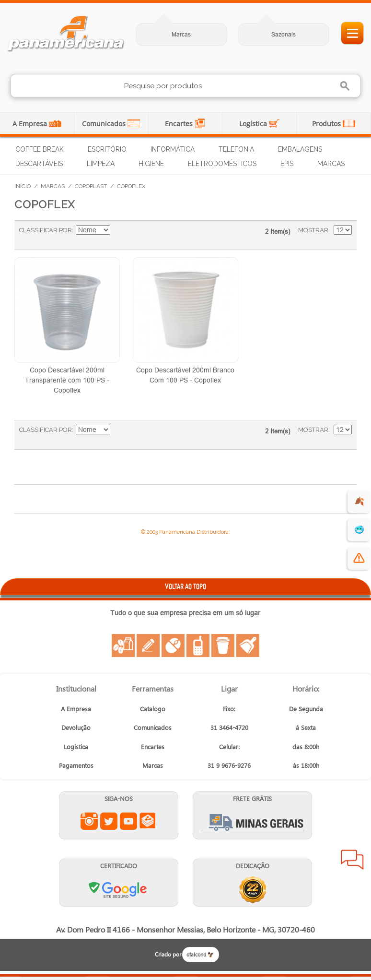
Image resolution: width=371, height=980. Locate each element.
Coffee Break (40, 149)
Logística (254, 124)
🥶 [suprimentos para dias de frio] (359, 530)
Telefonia (236, 149)
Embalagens (300, 149)
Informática (173, 149)
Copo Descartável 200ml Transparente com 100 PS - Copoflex (67, 380)
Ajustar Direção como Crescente (119, 230)
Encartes (180, 124)
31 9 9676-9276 (229, 765)
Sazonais (284, 34)
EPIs (287, 164)
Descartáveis (39, 164)
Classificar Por (46, 230)
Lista (157, 235)
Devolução (76, 727)
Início (23, 186)
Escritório (107, 149)
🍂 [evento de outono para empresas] (359, 501)
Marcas (181, 34)
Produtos (327, 124)
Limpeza (101, 164)
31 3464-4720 (229, 727)
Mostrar (313, 230)
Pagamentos (76, 765)
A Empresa (31, 124)
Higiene (151, 164)
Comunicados (105, 124)
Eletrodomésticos (222, 164)
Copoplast (91, 186)
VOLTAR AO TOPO (185, 586)
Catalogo (153, 709)
